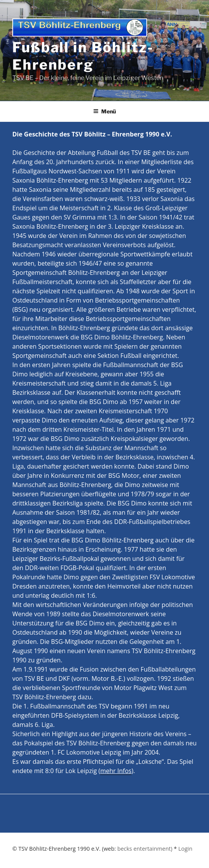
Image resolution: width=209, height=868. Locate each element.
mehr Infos (116, 771)
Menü (104, 111)
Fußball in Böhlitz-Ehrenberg (83, 56)
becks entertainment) (145, 849)
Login (185, 849)
